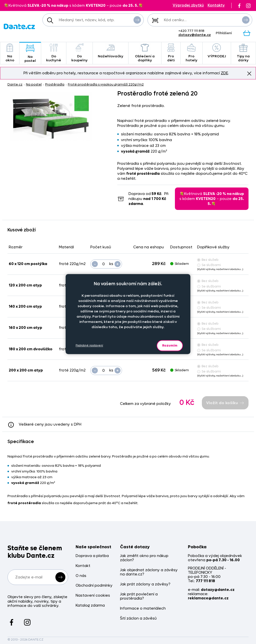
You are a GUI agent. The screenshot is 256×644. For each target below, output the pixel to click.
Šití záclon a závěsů (138, 618)
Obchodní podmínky (94, 586)
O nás (81, 576)
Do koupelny (79, 53)
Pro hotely (192, 53)
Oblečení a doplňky (145, 53)
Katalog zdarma (90, 605)
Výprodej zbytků (188, 5)
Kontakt (83, 566)
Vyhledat (137, 20)
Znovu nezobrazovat (249, 73)
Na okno (10, 53)
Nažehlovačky (111, 51)
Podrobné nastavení (89, 345)
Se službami (209, 265)
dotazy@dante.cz (195, 35)
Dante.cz (15, 84)
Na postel (30, 53)
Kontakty (216, 5)
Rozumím (170, 345)
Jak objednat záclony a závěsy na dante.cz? (149, 572)
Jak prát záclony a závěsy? (145, 584)
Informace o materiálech (143, 608)
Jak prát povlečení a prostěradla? (139, 597)
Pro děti (171, 53)
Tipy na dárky (243, 53)
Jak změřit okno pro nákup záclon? (144, 558)
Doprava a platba (92, 556)
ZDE (224, 73)
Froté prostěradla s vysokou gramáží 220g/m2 (106, 84)
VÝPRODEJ (217, 51)
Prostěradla (55, 84)
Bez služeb (208, 260)
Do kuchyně (54, 53)
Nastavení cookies (93, 596)
